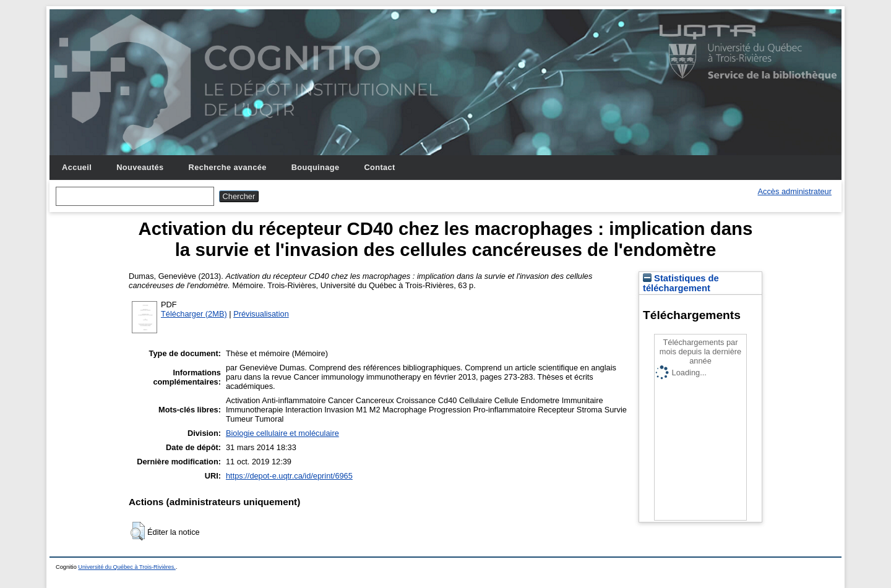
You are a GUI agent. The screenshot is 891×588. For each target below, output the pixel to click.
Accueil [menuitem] (77, 167)
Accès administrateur (795, 191)
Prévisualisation (261, 314)
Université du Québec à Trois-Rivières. (127, 567)
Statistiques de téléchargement (681, 283)
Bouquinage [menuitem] (316, 167)
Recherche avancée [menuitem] (228, 167)
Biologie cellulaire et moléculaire (282, 433)
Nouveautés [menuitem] (140, 167)
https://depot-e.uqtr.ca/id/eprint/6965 (289, 476)
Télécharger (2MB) (194, 314)
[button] (138, 531)
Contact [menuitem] (379, 167)
